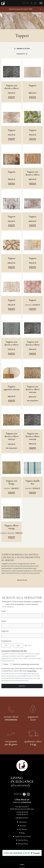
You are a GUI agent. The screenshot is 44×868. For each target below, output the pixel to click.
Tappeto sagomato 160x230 (11, 388)
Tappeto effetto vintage (11, 527)
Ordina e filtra (22, 49)
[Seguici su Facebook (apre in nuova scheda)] (24, 794)
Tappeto (33, 85)
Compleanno (6, 641)
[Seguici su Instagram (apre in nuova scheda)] (28, 794)
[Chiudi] (41, 9)
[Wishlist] (24, 3)
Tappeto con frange (11, 482)
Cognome (5, 631)
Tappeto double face (33, 482)
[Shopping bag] (35, 3)
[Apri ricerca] (28, 3)
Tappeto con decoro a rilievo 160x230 (11, 436)
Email (4, 611)
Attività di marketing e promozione (26, 664)
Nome (4, 621)
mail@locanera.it (22, 818)
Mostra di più (22, 580)
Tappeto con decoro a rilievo (11, 87)
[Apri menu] (41, 3)
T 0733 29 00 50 (22, 812)
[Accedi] (31, 3)
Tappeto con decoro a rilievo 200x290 (33, 389)
